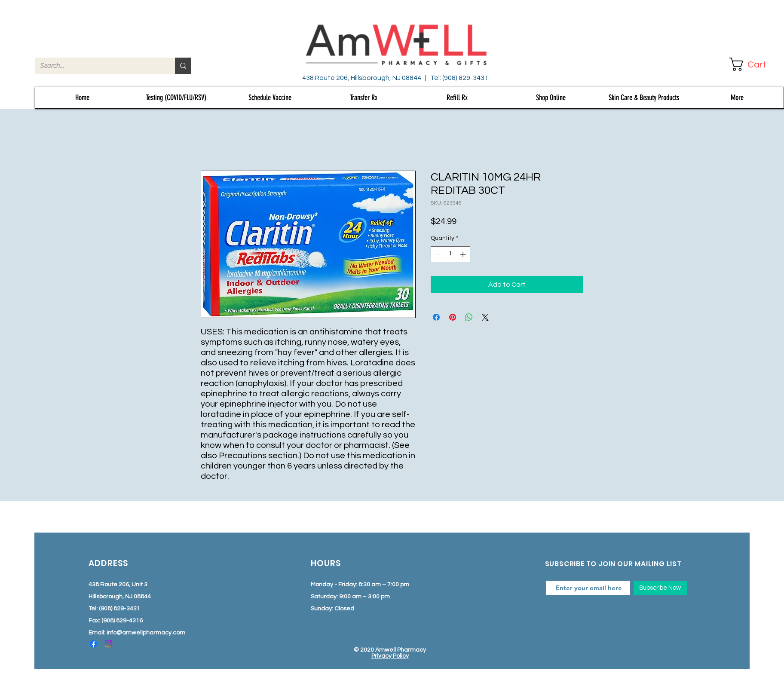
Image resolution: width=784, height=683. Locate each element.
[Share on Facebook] (436, 317)
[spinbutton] (450, 254)
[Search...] (98, 66)
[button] (755, 64)
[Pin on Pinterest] (453, 317)
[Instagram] (109, 644)
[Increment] (464, 254)
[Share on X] (485, 317)
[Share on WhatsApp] (469, 317)
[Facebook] (93, 644)
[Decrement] (437, 254)
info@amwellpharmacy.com (146, 633)
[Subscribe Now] (660, 588)
